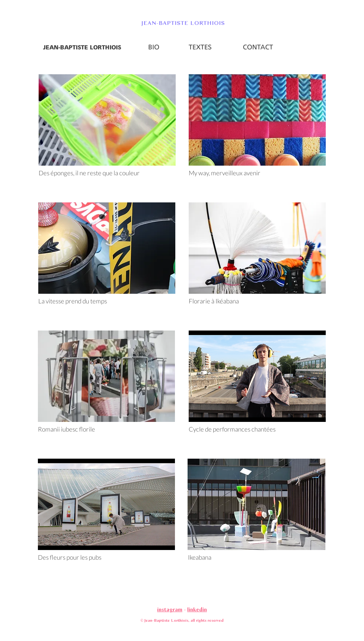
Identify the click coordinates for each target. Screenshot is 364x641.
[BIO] (154, 48)
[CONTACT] (258, 48)
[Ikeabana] (256, 557)
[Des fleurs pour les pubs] (106, 557)
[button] (182, 23)
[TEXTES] (200, 48)
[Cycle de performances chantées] (257, 429)
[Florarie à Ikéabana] (257, 301)
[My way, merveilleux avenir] (257, 173)
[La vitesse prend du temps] (107, 301)
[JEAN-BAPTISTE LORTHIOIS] (82, 48)
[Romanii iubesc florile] (81, 429)
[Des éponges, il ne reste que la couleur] (107, 173)
